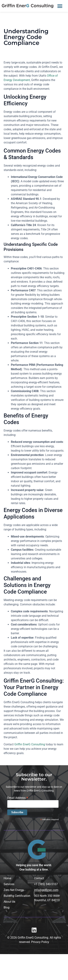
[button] (60, 6)
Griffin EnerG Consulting (30, 744)
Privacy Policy (40, 942)
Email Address (18, 798)
